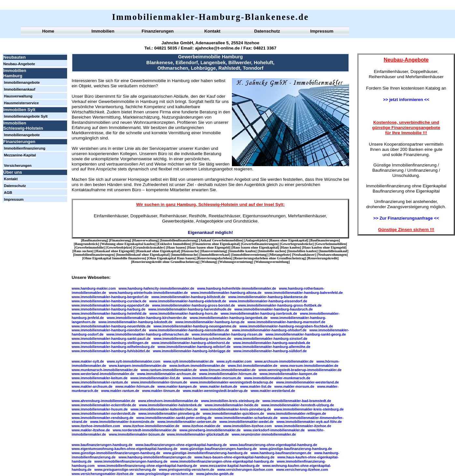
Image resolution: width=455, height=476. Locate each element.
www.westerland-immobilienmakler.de (103, 374)
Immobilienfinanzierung (25, 148)
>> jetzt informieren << (406, 100)
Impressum (322, 31)
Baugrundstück (86, 244)
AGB (8, 193)
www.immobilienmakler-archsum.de (167, 374)
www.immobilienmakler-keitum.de (100, 378)
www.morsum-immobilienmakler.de (309, 366)
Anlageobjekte (256, 240)
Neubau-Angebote (19, 64)
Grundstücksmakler (149, 247)
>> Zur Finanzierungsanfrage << (406, 218)
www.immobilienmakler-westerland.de (308, 382)
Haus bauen (176, 247)
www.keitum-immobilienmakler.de (197, 366)
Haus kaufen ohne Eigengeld (324, 247)
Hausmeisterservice (21, 103)
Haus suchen (83, 251)
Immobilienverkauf (215, 255)
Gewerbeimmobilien (331, 244)
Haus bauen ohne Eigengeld (209, 247)
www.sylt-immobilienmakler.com (134, 361)
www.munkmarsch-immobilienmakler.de (105, 370)
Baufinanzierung (94, 240)
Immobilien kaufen (302, 251)
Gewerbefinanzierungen (260, 244)
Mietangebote (280, 255)
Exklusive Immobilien (174, 244)
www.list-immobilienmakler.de (253, 366)
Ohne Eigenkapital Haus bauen (171, 258)
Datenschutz (267, 31)
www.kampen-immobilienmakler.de (138, 366)
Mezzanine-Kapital (20, 155)
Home (48, 31)
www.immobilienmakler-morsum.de (212, 378)
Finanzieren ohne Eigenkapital (216, 244)
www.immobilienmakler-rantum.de (100, 382)
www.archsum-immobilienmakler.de (284, 361)
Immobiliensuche (184, 255)
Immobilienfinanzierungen (94, 255)
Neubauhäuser (304, 255)
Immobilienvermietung (249, 255)
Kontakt (212, 31)
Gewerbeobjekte (119, 247)
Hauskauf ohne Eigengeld (114, 251)
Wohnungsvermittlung (272, 262)
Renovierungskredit (323, 258)
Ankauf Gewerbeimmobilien (221, 240)
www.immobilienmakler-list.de (155, 378)
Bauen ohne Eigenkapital (289, 240)
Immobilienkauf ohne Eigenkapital (143, 255)
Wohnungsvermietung (236, 262)
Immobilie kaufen (242, 251)
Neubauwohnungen (332, 255)
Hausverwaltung (18, 96)
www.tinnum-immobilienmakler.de (228, 370)
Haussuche (190, 251)
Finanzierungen (158, 31)
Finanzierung (120, 240)
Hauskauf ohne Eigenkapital (158, 251)
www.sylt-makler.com (234, 361)
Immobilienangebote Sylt (26, 116)
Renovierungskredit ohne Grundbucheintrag (165, 262)
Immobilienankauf (20, 89)
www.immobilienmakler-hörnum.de (228, 374)
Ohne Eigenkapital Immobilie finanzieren (114, 258)
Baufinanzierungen (325, 240)
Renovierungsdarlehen (214, 258)
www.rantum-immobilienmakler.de (169, 370)
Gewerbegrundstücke (297, 244)
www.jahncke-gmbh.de (215, 474)
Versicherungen (18, 166)
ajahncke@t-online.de (217, 48)
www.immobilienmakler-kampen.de (288, 374)
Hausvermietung (214, 251)
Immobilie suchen (272, 251)
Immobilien (103, 31)
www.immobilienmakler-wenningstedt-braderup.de (231, 382)
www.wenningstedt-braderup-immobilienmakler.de (300, 370)
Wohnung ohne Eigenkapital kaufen (128, 244)
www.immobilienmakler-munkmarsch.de (277, 378)
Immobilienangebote (22, 82)
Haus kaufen (291, 247)
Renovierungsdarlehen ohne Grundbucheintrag (270, 258)
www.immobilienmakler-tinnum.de (159, 382)
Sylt (279, 204)
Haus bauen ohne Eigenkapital (255, 247)
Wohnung (209, 262)
